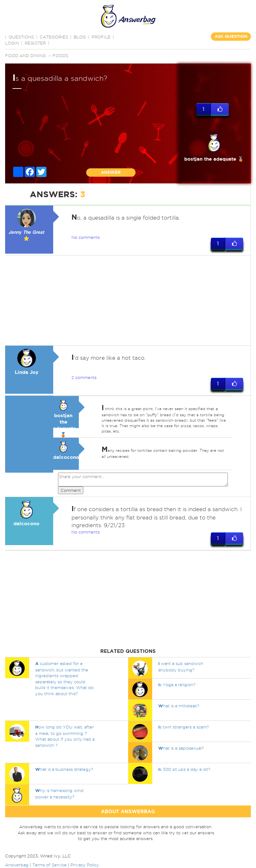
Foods (60, 55)
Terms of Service (50, 865)
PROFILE (101, 37)
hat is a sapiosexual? (181, 748)
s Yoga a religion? (177, 685)
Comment (71, 490)
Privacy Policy (85, 865)
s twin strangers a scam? (184, 727)
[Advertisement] (127, 300)
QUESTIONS (21, 37)
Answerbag (17, 865)
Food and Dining (25, 55)
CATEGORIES (54, 37)
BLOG (80, 37)
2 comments (84, 377)
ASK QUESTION (231, 36)
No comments (86, 237)
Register (35, 43)
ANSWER (111, 172)
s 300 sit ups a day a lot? (184, 769)
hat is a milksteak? (179, 706)
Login (12, 43)
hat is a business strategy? (64, 769)
